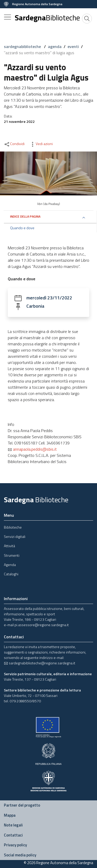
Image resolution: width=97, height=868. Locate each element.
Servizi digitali (15, 536)
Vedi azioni (41, 144)
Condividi (14, 144)
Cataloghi (11, 574)
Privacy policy (15, 845)
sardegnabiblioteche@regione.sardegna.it (40, 663)
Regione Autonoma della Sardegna (37, 4)
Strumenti (12, 555)
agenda (55, 46)
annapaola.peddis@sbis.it (32, 449)
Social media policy (20, 855)
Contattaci (13, 835)
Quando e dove (22, 228)
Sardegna (47, 18)
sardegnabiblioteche (23, 46)
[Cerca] (87, 19)
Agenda (10, 565)
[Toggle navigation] (8, 17)
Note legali (13, 825)
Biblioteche (13, 527)
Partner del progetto (22, 805)
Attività (9, 546)
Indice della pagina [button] (25, 216)
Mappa (10, 815)
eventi (73, 46)
